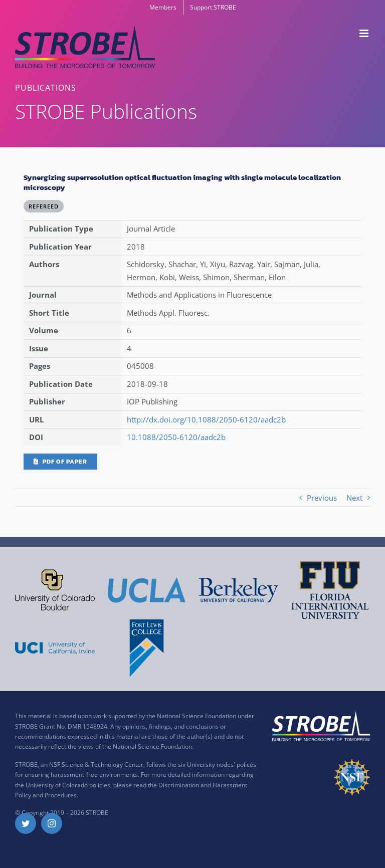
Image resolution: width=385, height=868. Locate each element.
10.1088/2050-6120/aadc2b (176, 437)
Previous (322, 498)
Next (354, 498)
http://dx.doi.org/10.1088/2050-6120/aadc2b (206, 419)
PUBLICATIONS (46, 88)
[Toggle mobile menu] (365, 33)
